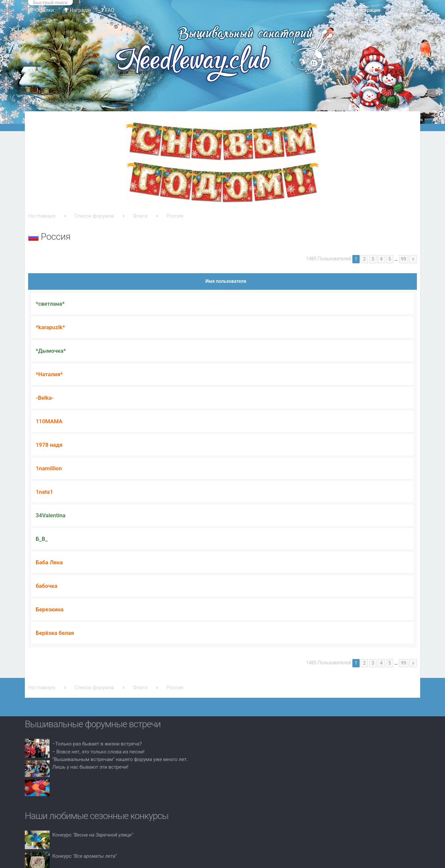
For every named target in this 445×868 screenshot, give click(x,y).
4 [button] (381, 259)
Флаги (140, 216)
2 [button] (364, 259)
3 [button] (373, 259)
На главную (42, 216)
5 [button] (390, 259)
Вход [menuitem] (408, 10)
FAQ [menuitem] (108, 10)
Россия (175, 216)
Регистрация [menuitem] (366, 10)
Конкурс (93, 835)
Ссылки (45, 10)
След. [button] (413, 259)
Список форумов (94, 216)
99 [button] (404, 259)
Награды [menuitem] (77, 10)
